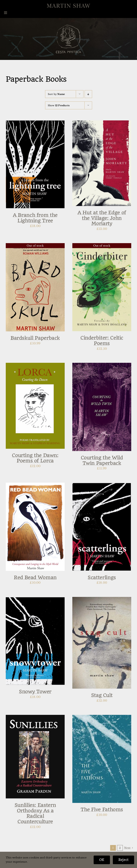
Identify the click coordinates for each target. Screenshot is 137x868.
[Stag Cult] (102, 599)
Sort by (56, 94)
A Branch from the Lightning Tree (35, 218)
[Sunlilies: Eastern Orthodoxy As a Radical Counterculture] (35, 717)
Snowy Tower (35, 691)
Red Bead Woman (35, 577)
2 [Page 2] (120, 848)
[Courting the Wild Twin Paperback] (102, 365)
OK (102, 860)
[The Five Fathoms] (102, 717)
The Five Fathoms (102, 809)
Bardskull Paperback (35, 338)
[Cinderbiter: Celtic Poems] (102, 246)
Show (59, 105)
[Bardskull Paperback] (35, 246)
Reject (123, 860)
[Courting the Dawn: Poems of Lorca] (35, 365)
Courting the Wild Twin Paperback (102, 460)
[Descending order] (88, 94)
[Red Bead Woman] (35, 485)
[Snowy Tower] (35, 599)
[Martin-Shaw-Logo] (68, 6)
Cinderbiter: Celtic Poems (102, 340)
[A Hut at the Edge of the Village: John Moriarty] (102, 123)
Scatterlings (102, 577)
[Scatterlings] (102, 485)
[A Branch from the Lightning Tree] (35, 123)
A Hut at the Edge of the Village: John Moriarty (102, 218)
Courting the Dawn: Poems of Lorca (35, 458)
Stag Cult (102, 695)
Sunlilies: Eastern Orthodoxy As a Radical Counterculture (35, 813)
